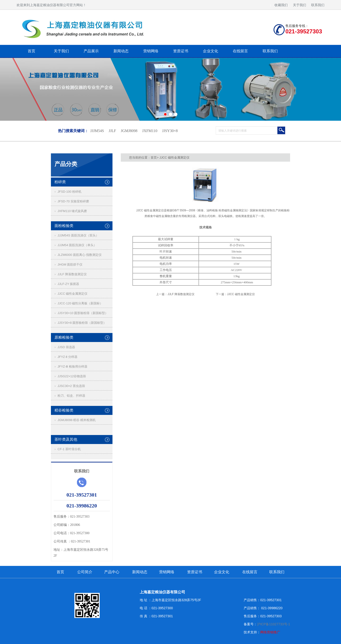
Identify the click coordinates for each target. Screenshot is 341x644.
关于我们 (300, 5)
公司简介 (85, 572)
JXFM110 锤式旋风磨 (72, 211)
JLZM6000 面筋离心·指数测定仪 (80, 255)
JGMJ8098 (129, 131)
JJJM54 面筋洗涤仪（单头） (77, 245)
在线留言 (240, 51)
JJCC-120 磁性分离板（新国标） (80, 303)
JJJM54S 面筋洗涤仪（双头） (78, 235)
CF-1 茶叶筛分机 (69, 449)
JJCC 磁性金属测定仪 (72, 294)
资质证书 (181, 51)
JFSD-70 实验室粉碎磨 (73, 201)
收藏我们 (281, 5)
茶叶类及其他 (66, 439)
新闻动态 (121, 51)
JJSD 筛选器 (66, 347)
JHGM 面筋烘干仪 (70, 264)
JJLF (112, 131)
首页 (31, 51)
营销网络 (151, 51)
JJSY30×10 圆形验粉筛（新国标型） (83, 313)
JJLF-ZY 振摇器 (68, 284)
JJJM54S (97, 131)
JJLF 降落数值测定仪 (72, 274)
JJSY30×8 (170, 131)
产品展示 (91, 51)
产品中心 (112, 572)
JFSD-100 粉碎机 (70, 192)
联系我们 (318, 5)
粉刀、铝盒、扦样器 (71, 396)
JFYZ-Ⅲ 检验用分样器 (72, 366)
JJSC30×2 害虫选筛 (71, 386)
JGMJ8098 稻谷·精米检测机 (77, 420)
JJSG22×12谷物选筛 (72, 376)
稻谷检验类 (64, 410)
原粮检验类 (64, 337)
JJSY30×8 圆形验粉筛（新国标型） (82, 323)
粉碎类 (60, 182)
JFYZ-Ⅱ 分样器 (67, 357)
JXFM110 (150, 131)
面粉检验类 (64, 226)
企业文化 (211, 51)
